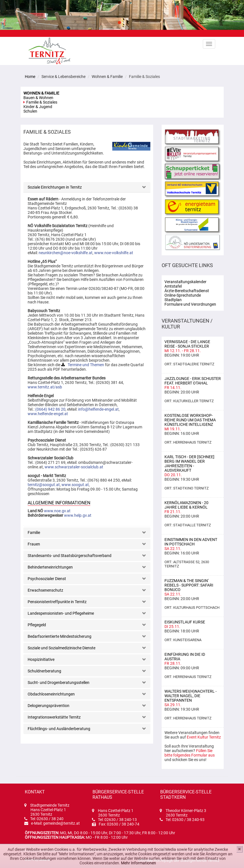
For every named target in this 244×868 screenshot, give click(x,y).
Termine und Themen (86, 365)
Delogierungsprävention (49, 706)
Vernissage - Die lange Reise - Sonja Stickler (187, 344)
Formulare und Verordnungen (190, 304)
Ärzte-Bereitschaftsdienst (187, 291)
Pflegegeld (37, 625)
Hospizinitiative (41, 659)
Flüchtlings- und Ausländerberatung (59, 729)
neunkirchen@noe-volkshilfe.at (66, 253)
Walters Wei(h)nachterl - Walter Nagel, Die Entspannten (191, 696)
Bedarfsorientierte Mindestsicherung (60, 636)
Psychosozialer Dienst (47, 579)
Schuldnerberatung (44, 671)
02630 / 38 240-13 (121, 820)
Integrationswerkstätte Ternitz (54, 717)
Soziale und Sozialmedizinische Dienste (61, 648)
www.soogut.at (75, 485)
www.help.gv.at (78, 515)
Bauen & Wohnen (38, 98)
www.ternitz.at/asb (45, 387)
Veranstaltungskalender (185, 282)
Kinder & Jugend (38, 107)
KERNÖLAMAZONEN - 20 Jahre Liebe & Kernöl (186, 505)
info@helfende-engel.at (98, 409)
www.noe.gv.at (57, 511)
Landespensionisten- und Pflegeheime (61, 613)
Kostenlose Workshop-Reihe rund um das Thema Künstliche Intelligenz (190, 420)
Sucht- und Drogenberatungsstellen (59, 683)
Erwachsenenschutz (45, 590)
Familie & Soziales (42, 102)
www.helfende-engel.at (48, 414)
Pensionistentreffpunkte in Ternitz (57, 602)
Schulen (30, 111)
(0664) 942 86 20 (50, 409)
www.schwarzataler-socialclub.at (74, 467)
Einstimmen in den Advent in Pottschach (191, 542)
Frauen (34, 544)
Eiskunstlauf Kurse (185, 622)
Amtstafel (173, 286)
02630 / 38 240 (50, 819)
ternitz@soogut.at (44, 485)
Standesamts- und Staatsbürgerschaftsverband (70, 556)
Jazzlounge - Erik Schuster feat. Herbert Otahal (193, 381)
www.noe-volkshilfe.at (114, 253)
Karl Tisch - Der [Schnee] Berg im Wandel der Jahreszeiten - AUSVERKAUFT (189, 464)
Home (30, 77)
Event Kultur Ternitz (204, 737)
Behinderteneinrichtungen (50, 567)
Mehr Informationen (139, 863)
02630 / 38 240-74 (123, 824)
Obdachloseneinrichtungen (51, 694)
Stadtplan (173, 300)
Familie (34, 533)
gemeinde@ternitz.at (61, 823)
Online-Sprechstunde (183, 295)
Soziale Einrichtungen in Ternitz (55, 187)
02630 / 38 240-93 (188, 820)
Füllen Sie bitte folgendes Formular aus (190, 753)
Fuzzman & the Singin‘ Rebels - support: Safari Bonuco (189, 585)
